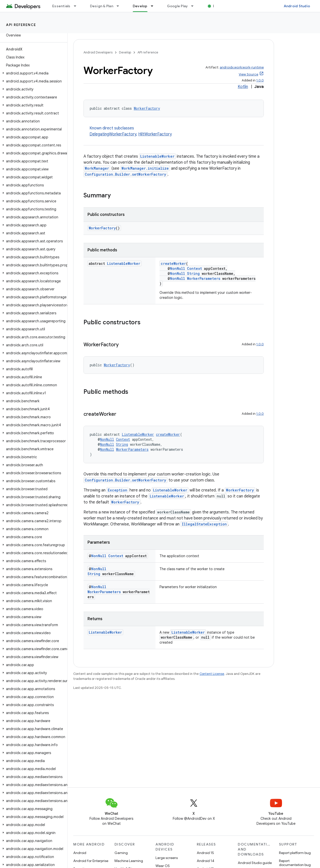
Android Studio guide (255, 863)
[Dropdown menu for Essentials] (77, 6)
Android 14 (205, 861)
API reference (21, 25)
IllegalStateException (204, 524)
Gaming (121, 853)
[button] (33, 73)
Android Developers (98, 52)
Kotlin (243, 87)
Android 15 (205, 853)
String (193, 273)
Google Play (177, 6)
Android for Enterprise (91, 861)
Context (194, 268)
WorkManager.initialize (145, 168)
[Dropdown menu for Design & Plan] (120, 6)
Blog (217, 6)
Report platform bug (295, 853)
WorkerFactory (147, 108)
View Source (248, 74)
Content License (212, 674)
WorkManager (97, 168)
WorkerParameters (204, 278)
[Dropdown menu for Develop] (154, 6)
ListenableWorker (157, 156)
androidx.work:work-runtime (242, 67)
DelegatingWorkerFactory (113, 134)
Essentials (61, 6)
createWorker (173, 263)
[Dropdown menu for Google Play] (194, 6)
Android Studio (297, 6)
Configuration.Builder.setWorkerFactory (125, 174)
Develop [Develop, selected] (140, 6)
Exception (117, 490)
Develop (125, 52)
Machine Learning (129, 861)
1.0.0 (260, 80)
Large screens (167, 858)
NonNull (177, 268)
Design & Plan (102, 6)
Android (80, 853)
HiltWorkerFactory (155, 134)
